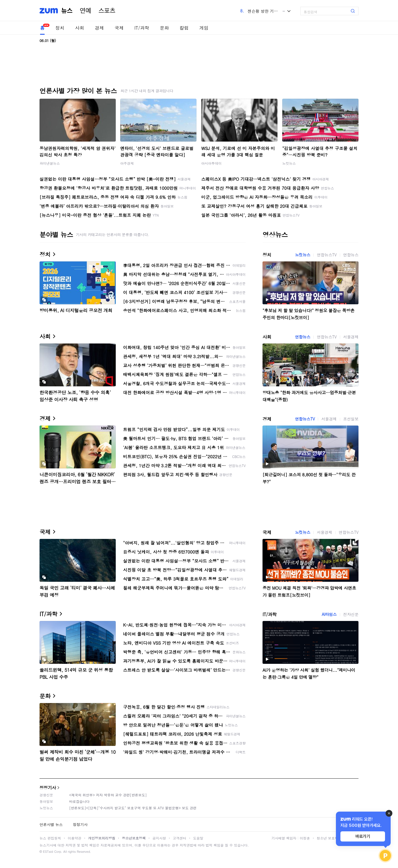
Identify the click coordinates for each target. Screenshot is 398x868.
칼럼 (184, 28)
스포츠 (107, 11)
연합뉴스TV (327, 255)
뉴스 (67, 11)
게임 (204, 28)
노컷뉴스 (289, 163)
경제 (99, 28)
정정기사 (48, 787)
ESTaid (48, 852)
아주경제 (127, 163)
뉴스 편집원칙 (50, 838)
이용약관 (75, 838)
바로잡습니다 (79, 801)
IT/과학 (142, 28)
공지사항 (159, 838)
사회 (80, 28)
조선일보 (351, 419)
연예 (86, 11)
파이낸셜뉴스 (50, 163)
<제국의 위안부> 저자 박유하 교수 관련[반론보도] (108, 795)
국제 (119, 28)
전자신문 (351, 614)
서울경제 (351, 337)
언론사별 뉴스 (51, 824)
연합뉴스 (351, 255)
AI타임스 (329, 614)
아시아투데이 (211, 163)
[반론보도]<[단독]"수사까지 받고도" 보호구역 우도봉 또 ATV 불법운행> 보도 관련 (133, 808)
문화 (164, 28)
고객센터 (180, 838)
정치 (60, 28)
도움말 (198, 838)
